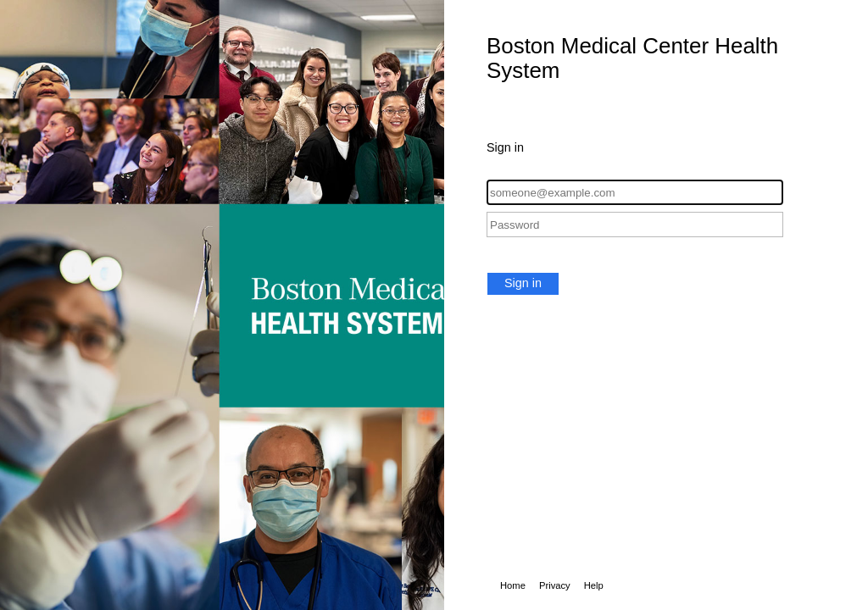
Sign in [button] (523, 283)
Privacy (555, 585)
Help (594, 585)
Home (513, 585)
